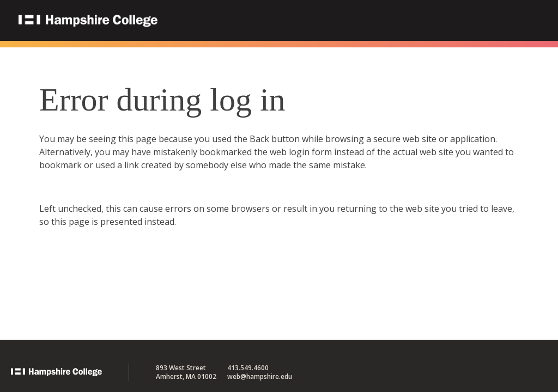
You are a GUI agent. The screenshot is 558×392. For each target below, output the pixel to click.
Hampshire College (157, 21)
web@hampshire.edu (260, 376)
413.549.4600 (248, 368)
